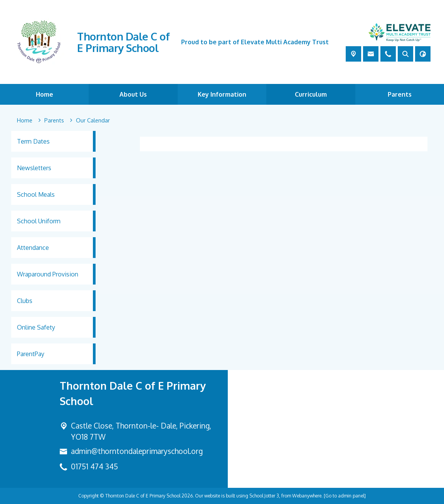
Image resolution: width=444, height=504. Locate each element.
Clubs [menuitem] (25, 301)
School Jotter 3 (264, 496)
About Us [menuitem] (133, 94)
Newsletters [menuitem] (34, 168)
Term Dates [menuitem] (33, 141)
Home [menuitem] (45, 94)
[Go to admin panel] (345, 496)
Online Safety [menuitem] (36, 327)
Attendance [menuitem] (33, 248)
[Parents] (54, 121)
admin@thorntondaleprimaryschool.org (137, 451)
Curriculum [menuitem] (311, 94)
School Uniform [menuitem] (39, 221)
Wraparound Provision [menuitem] (48, 274)
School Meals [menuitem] (36, 194)
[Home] (25, 121)
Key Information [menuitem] (222, 94)
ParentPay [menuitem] (31, 354)
